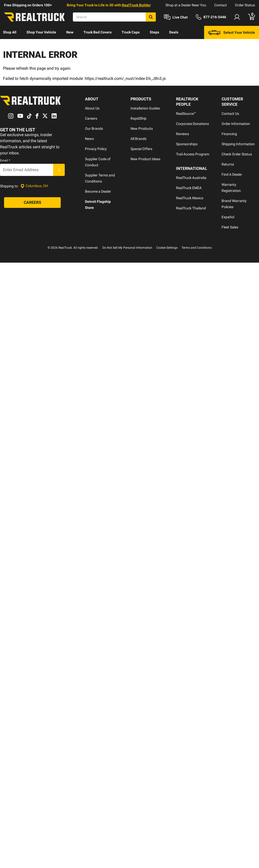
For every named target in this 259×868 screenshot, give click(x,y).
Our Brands (94, 129)
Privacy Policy (96, 149)
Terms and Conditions (197, 248)
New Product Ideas (145, 159)
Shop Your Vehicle (41, 32)
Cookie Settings (167, 248)
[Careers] (32, 203)
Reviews (182, 134)
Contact (221, 5)
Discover (10, 45)
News (89, 139)
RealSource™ (186, 114)
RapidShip (138, 118)
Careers (91, 118)
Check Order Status (237, 154)
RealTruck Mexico (190, 198)
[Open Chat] (176, 17)
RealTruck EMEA (189, 188)
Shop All (10, 32)
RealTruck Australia (191, 178)
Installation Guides (145, 108)
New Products (142, 129)
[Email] (27, 170)
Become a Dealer (98, 191)
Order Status (245, 5)
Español (228, 217)
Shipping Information (238, 144)
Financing (229, 134)
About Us (92, 108)
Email (5, 160)
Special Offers (141, 149)
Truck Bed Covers (98, 32)
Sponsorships (187, 144)
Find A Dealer (232, 174)
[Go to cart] (251, 17)
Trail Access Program (193, 154)
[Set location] (34, 186)
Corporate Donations (192, 124)
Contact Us (230, 114)
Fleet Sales (230, 227)
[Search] (114, 17)
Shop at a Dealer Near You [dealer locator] (186, 5)
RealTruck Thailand (191, 208)
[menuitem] (10, 32)
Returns (228, 164)
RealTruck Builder (136, 5)
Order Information (236, 124)
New (70, 32)
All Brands (138, 139)
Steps (154, 32)
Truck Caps (131, 32)
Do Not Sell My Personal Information (127, 248)
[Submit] (59, 170)
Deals (174, 32)
